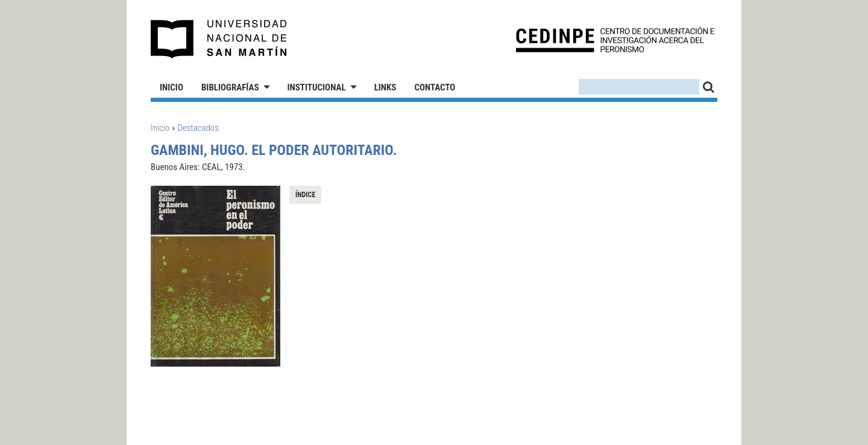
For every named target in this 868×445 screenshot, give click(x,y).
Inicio (171, 87)
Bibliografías (230, 87)
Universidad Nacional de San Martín (219, 39)
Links (385, 87)
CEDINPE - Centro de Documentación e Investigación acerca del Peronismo (615, 39)
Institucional (317, 87)
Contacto (435, 87)
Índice (305, 195)
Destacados (198, 128)
